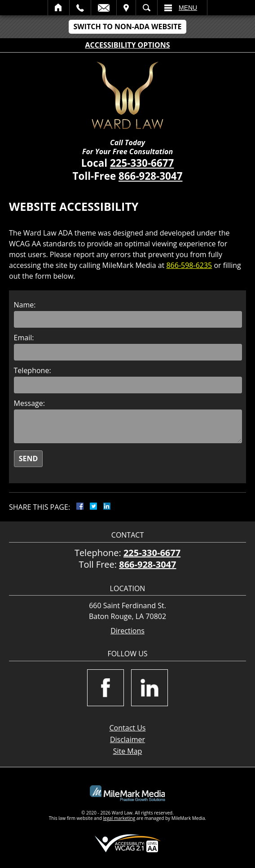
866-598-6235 (189, 265)
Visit (126, 8)
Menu (188, 8)
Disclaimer (127, 739)
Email (104, 8)
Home (59, 8)
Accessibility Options (128, 45)
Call (80, 8)
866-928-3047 (150, 176)
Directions (127, 631)
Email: (24, 338)
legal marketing (119, 818)
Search (147, 8)
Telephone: (33, 370)
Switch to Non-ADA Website (127, 27)
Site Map (128, 751)
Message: (29, 403)
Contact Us (128, 728)
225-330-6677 (142, 163)
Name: (25, 305)
